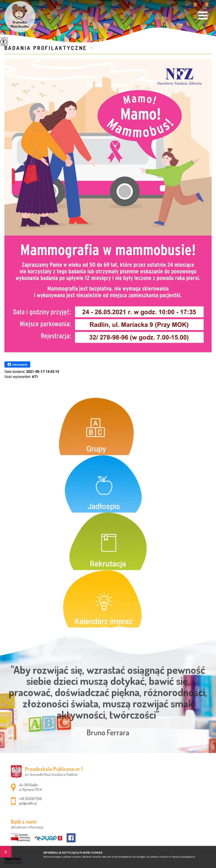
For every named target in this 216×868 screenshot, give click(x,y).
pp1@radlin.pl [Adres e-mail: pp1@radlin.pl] (28, 803)
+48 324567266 (195, 5)
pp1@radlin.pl (206, 5)
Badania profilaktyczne (46, 48)
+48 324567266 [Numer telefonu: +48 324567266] (30, 799)
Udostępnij (17, 364)
